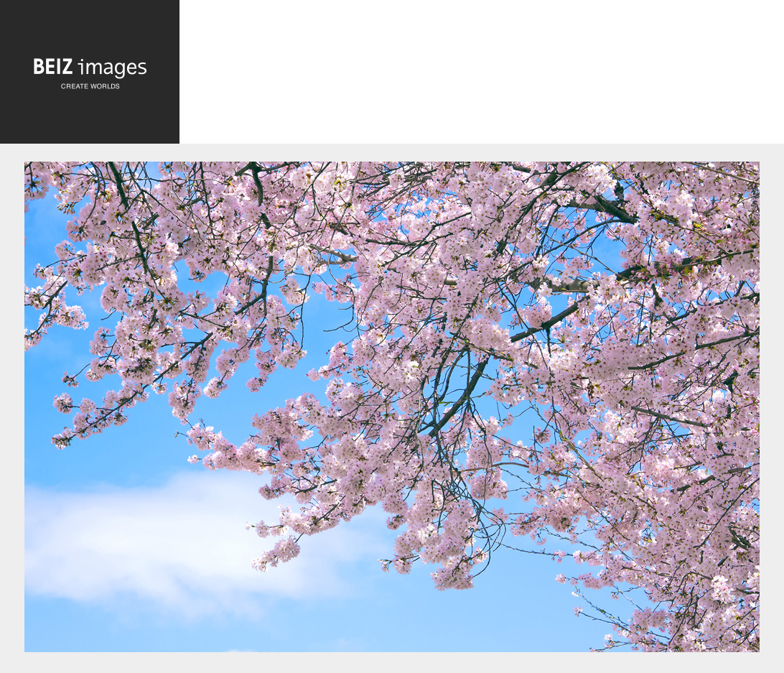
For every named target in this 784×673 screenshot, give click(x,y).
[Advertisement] (482, 75)
